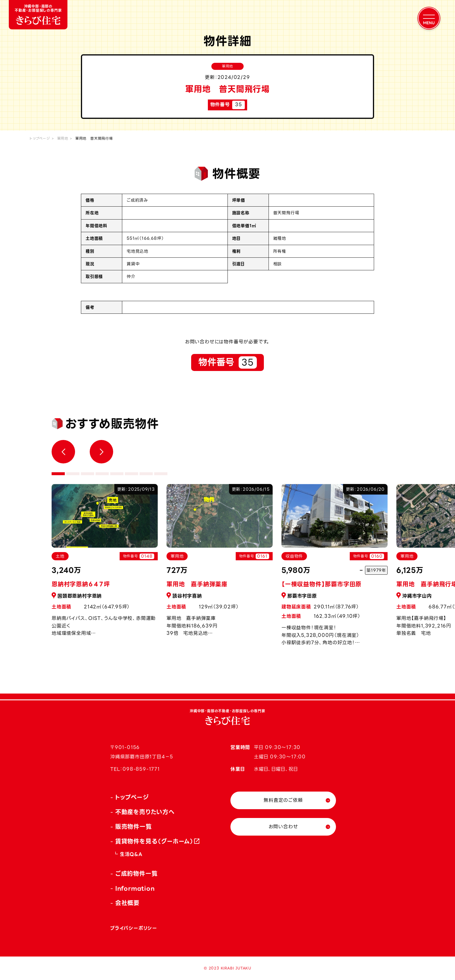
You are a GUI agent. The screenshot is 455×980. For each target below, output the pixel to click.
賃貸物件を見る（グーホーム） (155, 841)
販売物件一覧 (134, 827)
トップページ (40, 138)
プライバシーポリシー (134, 928)
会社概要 (127, 903)
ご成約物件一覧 (136, 874)
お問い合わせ (283, 827)
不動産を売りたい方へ (145, 812)
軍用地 (63, 138)
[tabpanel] (220, 564)
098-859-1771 (141, 769)
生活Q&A (131, 854)
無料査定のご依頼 (283, 800)
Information (135, 888)
